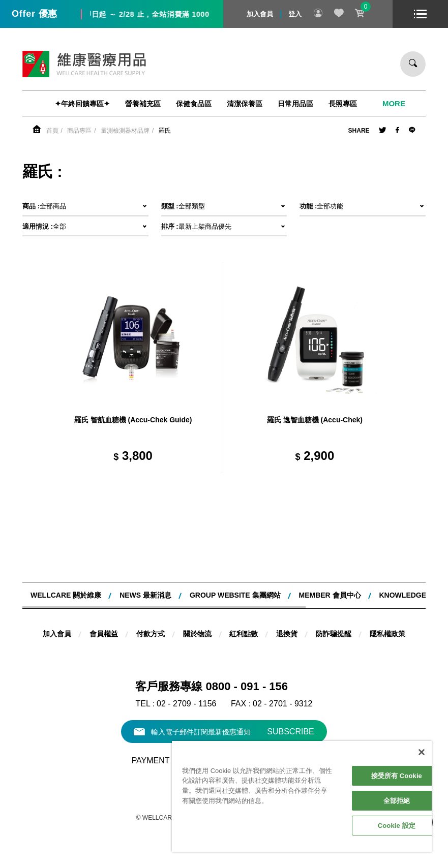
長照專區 (343, 104)
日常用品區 (295, 104)
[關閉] (422, 752)
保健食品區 (194, 104)
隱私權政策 (387, 634)
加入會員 (260, 14)
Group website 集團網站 (235, 595)
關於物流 (197, 634)
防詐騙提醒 (334, 634)
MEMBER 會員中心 (330, 595)
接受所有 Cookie (397, 776)
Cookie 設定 (397, 826)
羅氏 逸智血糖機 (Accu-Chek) (315, 420)
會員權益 (104, 634)
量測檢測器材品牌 (125, 131)
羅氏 (165, 131)
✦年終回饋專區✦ (82, 104)
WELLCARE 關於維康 (66, 595)
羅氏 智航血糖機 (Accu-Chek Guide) (133, 420)
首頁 (52, 131)
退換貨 (287, 634)
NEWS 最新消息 (145, 595)
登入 (295, 14)
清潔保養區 (245, 104)
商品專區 (79, 131)
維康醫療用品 (84, 64)
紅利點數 (244, 634)
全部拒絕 (397, 801)
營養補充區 (143, 104)
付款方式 (151, 634)
